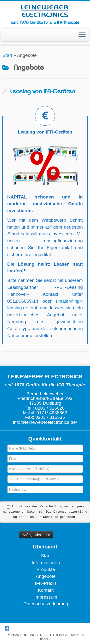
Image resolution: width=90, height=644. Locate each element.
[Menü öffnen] (82, 35)
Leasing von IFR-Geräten (43, 92)
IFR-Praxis (46, 583)
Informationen (46, 563)
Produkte (46, 569)
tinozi (44, 639)
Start (7, 55)
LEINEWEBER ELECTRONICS (44, 635)
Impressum (46, 597)
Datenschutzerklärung (46, 604)
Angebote (46, 576)
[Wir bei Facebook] (8, 629)
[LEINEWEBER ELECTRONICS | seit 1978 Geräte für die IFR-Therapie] (45, 11)
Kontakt (46, 590)
